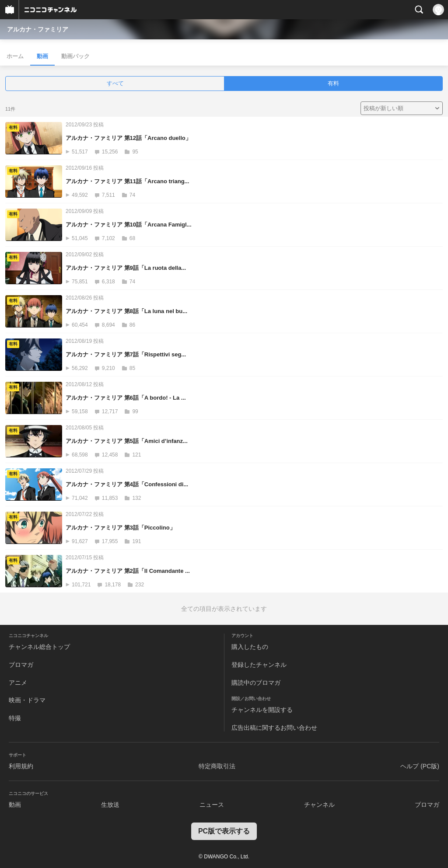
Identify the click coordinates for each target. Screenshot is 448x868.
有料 (333, 83)
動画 (42, 56)
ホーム (15, 56)
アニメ (18, 683)
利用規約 (21, 766)
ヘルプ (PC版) (420, 766)
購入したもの (250, 647)
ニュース (212, 805)
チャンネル (319, 805)
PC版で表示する (224, 831)
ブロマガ (21, 665)
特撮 (15, 718)
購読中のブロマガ (256, 683)
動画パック (75, 56)
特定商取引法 (217, 766)
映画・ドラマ (27, 700)
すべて (115, 83)
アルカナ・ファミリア (38, 29)
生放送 (110, 805)
